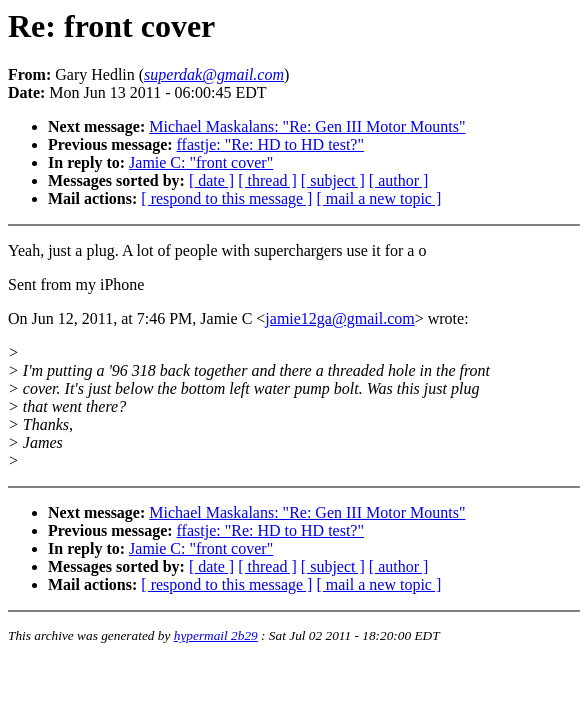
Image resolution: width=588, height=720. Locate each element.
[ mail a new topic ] (378, 198)
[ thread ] (267, 180)
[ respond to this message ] (226, 198)
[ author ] (399, 180)
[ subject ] (333, 180)
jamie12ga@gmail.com (339, 318)
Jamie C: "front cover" (201, 162)
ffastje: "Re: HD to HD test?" (270, 144)
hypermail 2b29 (216, 635)
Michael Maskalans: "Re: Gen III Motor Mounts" (307, 126)
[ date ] (211, 180)
